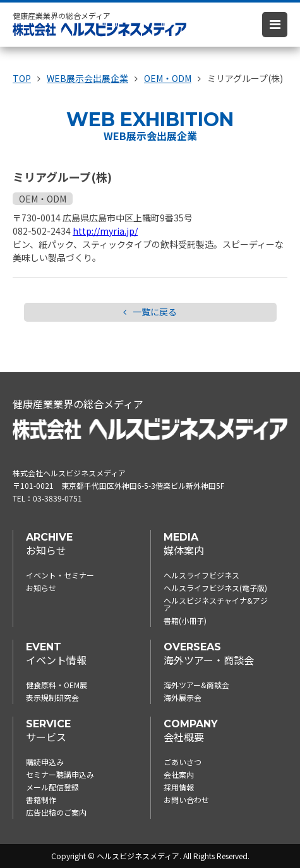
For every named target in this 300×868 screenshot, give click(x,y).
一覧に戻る (150, 312)
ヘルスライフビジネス (201, 575)
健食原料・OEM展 (57, 685)
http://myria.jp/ (105, 231)
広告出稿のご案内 (56, 812)
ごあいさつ (183, 762)
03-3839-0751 (57, 498)
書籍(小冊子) (185, 620)
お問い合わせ (186, 800)
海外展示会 (183, 697)
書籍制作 (41, 800)
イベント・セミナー (60, 575)
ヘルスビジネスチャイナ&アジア (216, 604)
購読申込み (45, 762)
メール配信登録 (52, 787)
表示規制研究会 (52, 697)
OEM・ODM (43, 199)
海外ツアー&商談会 (196, 685)
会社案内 (179, 774)
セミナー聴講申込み (60, 774)
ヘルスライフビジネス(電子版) (215, 588)
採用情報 (179, 787)
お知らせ (41, 588)
